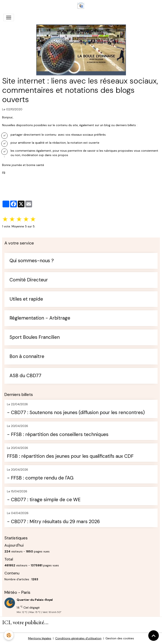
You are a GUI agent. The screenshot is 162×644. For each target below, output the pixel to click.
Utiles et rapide (26, 299)
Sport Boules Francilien (35, 337)
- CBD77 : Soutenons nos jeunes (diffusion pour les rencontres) (76, 413)
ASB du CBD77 (25, 376)
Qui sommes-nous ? (32, 261)
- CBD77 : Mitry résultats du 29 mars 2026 (53, 522)
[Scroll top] (154, 636)
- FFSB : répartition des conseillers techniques (58, 435)
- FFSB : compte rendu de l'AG (40, 478)
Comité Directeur (29, 280)
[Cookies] (9, 635)
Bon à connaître (27, 357)
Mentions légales (40, 638)
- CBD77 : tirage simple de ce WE (44, 500)
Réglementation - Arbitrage (40, 318)
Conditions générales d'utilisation (78, 638)
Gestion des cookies (120, 638)
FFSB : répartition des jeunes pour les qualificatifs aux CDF (70, 456)
